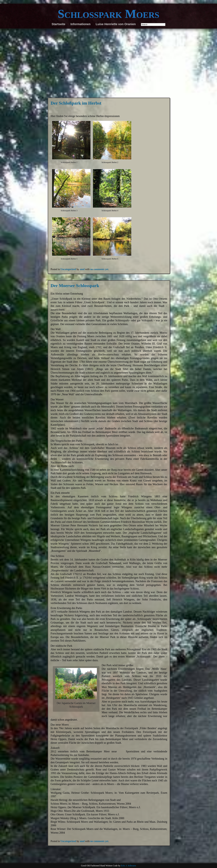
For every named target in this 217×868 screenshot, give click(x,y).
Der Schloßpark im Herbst (76, 103)
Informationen (80, 24)
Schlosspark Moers (108, 14)
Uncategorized (68, 269)
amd (82, 269)
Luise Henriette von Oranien (116, 24)
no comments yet (99, 269)
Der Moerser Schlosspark (75, 286)
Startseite (58, 24)
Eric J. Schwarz (128, 866)
